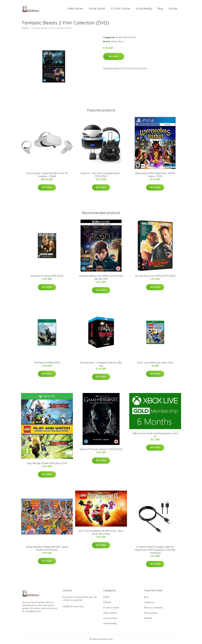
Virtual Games (97, 8)
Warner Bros (130, 37)
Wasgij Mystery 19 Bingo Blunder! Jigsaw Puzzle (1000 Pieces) (47, 548)
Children (107, 602)
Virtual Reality (144, 8)
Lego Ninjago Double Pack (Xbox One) (47, 463)
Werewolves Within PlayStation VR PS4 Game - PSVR (155, 175)
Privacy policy (151, 613)
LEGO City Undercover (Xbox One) (155, 363)
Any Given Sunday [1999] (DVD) (47, 276)
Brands (173, 8)
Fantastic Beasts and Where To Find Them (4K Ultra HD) (101, 277)
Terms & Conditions (153, 608)
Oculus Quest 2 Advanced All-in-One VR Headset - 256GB (47, 175)
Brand (119, 37)
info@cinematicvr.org (73, 606)
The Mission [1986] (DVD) (47, 363)
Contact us (149, 602)
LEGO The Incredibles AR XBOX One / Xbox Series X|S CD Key (101, 532)
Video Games (75, 8)
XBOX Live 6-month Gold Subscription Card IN (155, 435)
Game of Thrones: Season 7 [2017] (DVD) (101, 449)
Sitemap (148, 618)
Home (25, 28)
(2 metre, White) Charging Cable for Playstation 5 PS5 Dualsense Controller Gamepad (155, 550)
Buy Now (114, 56)
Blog (160, 8)
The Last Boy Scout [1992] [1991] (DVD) (155, 276)
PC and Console (120, 8)
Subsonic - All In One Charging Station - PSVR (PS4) (101, 175)
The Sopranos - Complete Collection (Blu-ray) (101, 364)
